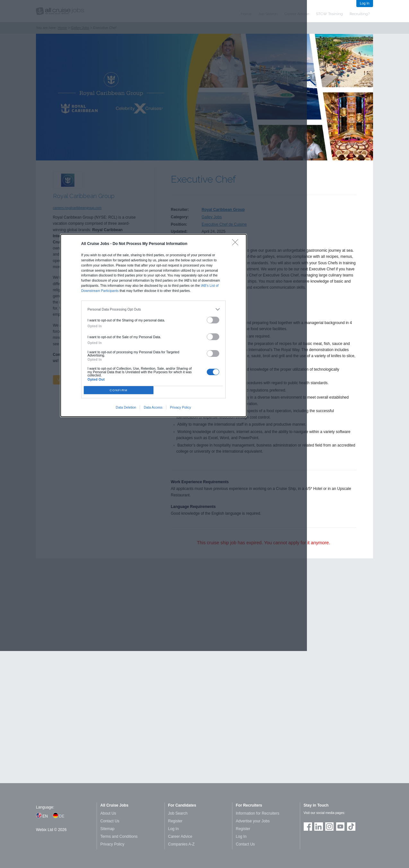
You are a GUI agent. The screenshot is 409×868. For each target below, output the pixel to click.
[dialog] (153, 325)
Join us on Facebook (308, 827)
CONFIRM (119, 390)
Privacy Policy (181, 407)
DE (62, 816)
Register (175, 821)
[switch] (213, 320)
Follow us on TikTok (351, 827)
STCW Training (329, 14)
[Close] (237, 244)
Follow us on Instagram (329, 827)
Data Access (153, 407)
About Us (108, 813)
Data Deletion (126, 407)
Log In (365, 3)
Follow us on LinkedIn (318, 827)
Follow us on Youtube (340, 827)
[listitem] (154, 310)
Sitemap (108, 829)
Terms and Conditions (119, 836)
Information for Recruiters (258, 813)
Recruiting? (360, 14)
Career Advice (180, 836)
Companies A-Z (182, 844)
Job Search (178, 813)
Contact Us (110, 821)
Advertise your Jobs (253, 821)
